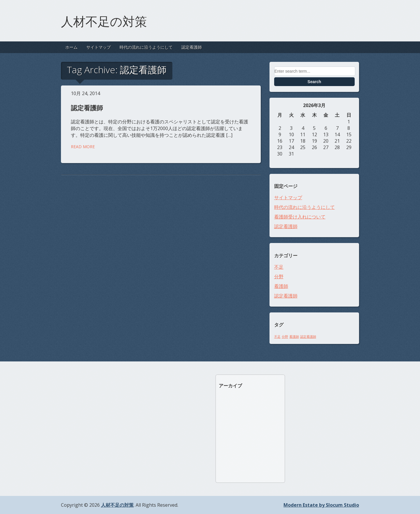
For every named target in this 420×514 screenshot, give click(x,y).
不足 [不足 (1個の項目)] (277, 337)
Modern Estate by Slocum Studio (321, 505)
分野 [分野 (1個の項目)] (285, 337)
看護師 (281, 286)
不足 (279, 267)
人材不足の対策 (104, 20)
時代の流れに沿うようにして (146, 47)
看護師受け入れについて (300, 217)
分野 (279, 277)
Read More (83, 147)
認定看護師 (192, 47)
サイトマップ (99, 47)
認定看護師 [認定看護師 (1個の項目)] (308, 337)
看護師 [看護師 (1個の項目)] (294, 337)
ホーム (71, 47)
